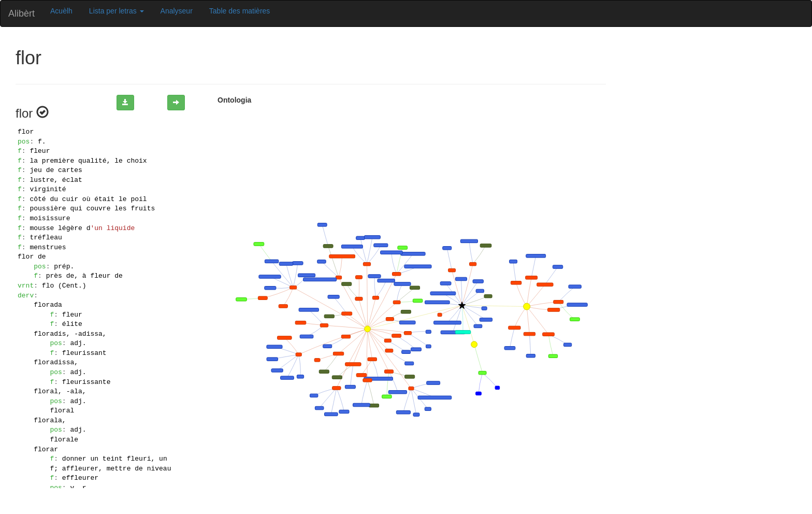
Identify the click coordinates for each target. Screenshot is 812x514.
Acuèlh (61, 11)
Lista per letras (117, 11)
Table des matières (240, 11)
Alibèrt (21, 13)
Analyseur (177, 11)
